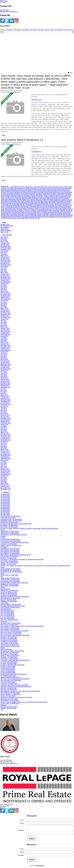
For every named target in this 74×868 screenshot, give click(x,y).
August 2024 (4, 266)
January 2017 (5, 398)
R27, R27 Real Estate (14, 204)
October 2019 (5, 348)
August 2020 (4, 336)
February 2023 (5, 293)
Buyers (3, 191)
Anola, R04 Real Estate (67, 188)
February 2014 (5, 451)
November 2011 (5, 489)
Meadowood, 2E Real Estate (29, 200)
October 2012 (5, 472)
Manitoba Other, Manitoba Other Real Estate (11, 200)
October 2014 (5, 438)
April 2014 (4, 448)
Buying (19, 30)
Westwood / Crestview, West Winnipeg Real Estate (61, 216)
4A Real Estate (5, 507)
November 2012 (5, 471)
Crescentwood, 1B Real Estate (10, 539)
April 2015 (4, 431)
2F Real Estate (36, 187)
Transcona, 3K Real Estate (43, 213)
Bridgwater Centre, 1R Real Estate (25, 189)
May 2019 (4, 356)
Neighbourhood (58, 200)
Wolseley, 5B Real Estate (31, 218)
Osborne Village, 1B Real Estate (48, 202)
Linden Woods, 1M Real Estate (47, 198)
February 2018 (5, 379)
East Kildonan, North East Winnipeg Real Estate (16, 555)
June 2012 (4, 479)
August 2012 (4, 476)
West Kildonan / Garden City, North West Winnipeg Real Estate (20, 691)
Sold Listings (4, 232)
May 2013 (4, 465)
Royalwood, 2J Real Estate (13, 92)
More (2, 32)
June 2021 (4, 322)
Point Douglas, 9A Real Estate (12, 203)
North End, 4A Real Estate (11, 201)
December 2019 (5, 345)
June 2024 (4, 269)
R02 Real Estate (23, 203)
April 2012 (4, 482)
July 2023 (4, 285)
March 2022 (4, 308)
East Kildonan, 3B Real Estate (43, 194)
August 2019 (4, 352)
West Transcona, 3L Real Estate (30, 216)
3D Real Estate (59, 187)
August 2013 (4, 460)
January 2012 (5, 486)
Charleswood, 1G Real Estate (26, 191)
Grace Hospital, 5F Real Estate (35, 197)
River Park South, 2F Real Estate (28, 207)
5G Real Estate (42, 188)
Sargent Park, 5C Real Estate (61, 208)
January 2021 (5, 330)
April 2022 (4, 307)
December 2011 (5, 488)
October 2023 (5, 280)
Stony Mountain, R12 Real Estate (17, 213)
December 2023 (5, 277)
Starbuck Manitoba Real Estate (50, 212)
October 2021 (5, 316)
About (47, 30)
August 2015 (4, 424)
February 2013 (5, 469)
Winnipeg (9, 218)
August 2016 (4, 406)
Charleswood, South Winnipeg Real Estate (43, 191)
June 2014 (4, 445)
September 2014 (6, 440)
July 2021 (4, 321)
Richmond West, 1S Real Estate (41, 204)
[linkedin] (12, 22)
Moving (52, 200)
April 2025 (4, 254)
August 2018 (4, 370)
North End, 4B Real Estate (24, 201)
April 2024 (4, 271)
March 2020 (4, 342)
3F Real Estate (67, 187)
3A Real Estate (52, 187)
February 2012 (5, 485)
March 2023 (4, 291)
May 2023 (4, 288)
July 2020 (4, 338)
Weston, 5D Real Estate (43, 216)
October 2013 (5, 457)
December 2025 (5, 246)
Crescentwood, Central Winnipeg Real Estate (33, 193)
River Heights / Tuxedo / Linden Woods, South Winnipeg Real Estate (22, 626)
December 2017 (5, 383)
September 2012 (6, 474)
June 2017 (4, 390)
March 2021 (4, 327)
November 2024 (5, 262)
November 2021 (5, 314)
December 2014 (5, 435)
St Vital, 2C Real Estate (31, 211)
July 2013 (4, 462)
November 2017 (5, 384)
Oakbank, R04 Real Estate (27, 202)
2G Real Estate (44, 187)
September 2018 (6, 369)
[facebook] (2, 22)
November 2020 (5, 331)
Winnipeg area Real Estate (18, 218)
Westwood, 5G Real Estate (7, 217)
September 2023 (6, 282)
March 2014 (4, 449)
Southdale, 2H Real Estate (11, 210)
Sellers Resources (6, 649)
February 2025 (5, 257)
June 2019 (4, 355)
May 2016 (4, 410)
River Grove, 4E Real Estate (56, 204)
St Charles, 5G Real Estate (59, 210)
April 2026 (4, 240)
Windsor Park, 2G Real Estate (10, 704)
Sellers (14, 209)
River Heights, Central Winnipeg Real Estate (14, 631)
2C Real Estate (21, 187)
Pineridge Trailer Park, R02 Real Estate (13, 606)
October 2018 (5, 367)
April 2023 (4, 290)
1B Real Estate (13, 187)
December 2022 (5, 294)
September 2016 (6, 404)
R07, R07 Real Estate (54, 203)
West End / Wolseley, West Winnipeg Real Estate (12, 215)
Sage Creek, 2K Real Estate (47, 208)
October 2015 (5, 421)
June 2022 (4, 303)
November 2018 (5, 365)
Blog (52, 30)
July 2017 (4, 389)
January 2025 (5, 259)
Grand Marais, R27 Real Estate (50, 197)
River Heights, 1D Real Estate (47, 205)
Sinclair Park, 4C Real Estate (42, 209)
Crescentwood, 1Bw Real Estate (15, 193)
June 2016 (4, 409)
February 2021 (5, 328)
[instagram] (16, 22)
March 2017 (4, 395)
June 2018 (4, 373)
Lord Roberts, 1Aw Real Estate (62, 198)
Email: (22, 823)
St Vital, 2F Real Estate (65, 211)
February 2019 (5, 361)
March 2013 (4, 468)
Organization (37, 202)
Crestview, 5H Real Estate (50, 193)
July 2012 (4, 477)
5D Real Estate (34, 188)
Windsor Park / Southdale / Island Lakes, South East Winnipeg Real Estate (45, 217)
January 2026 (5, 245)
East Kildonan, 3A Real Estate (28, 194)
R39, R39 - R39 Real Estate (27, 204)
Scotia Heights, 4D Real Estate (10, 646)
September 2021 (6, 317)
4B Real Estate (11, 188)
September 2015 (6, 423)
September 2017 (6, 387)
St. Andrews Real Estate (37, 212)
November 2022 (5, 296)
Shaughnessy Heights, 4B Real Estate (26, 209)
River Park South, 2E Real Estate (12, 207)
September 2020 (6, 334)
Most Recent (4, 237)
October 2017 (5, 386)
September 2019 (6, 350)
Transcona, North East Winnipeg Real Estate (60, 213)
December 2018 (5, 364)
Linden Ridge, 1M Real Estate (32, 198)
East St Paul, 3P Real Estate (23, 195)
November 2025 (5, 248)
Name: (22, 820)
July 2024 (4, 268)
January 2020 (5, 344)
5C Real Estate (26, 188)
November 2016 (5, 401)
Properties (9, 30)
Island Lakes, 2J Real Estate (15, 198)
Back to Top (4, 1)
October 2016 (5, 403)
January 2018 (5, 381)
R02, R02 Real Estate (33, 203)
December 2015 (5, 418)
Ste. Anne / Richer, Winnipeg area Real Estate (15, 679)
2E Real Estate (29, 187)
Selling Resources (6, 230)
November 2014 (5, 437)
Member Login (69, 30)
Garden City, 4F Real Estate (25, 196)
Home (3, 30)
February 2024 (5, 274)
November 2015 (5, 420)
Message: (21, 830)
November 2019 (5, 347)
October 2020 (5, 333)
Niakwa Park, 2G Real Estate (10, 590)
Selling (27, 30)
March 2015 (4, 432)
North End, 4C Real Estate (37, 201)
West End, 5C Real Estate (43, 215)
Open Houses (5, 229)
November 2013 (5, 455)
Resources (4, 621)
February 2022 (5, 310)
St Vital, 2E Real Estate (54, 211)
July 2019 (4, 353)
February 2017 (5, 396)
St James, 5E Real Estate (9, 663)
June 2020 (4, 339)
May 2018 (4, 375)
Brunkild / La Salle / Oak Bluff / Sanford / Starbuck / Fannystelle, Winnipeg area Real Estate (49, 190)
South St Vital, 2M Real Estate (10, 655)
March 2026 (4, 241)
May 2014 (4, 446)
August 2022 (4, 300)
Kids (23, 198)
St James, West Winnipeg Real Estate (16, 211)
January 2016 (5, 417)
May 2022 (4, 305)
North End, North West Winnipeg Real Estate (54, 201)
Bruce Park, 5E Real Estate (21, 190)
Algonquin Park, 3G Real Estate (53, 188)
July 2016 (4, 407)
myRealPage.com (40, 865)
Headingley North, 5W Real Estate (11, 572)
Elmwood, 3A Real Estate (37, 195)
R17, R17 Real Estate (7, 617)
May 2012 (4, 480)
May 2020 (4, 341)
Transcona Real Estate (31, 213)
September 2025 (6, 249)
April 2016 (4, 412)
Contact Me (59, 30)
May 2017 (4, 392)
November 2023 (5, 279)
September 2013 (6, 458)
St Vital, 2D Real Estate (42, 211)
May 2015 (4, 429)
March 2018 (4, 378)
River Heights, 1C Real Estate (33, 205)
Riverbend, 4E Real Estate (65, 207)
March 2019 (4, 359)
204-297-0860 (4, 10)
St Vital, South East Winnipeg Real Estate (21, 212)
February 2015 (5, 434)
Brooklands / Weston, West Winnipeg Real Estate (59, 189)
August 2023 (4, 283)
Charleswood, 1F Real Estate (12, 191)
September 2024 (6, 265)
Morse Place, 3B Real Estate (43, 200)
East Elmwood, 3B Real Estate (14, 194)
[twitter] (7, 22)
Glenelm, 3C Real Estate (37, 196)
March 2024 (4, 272)
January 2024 (5, 276)
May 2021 (4, 324)
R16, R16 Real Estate (65, 203)
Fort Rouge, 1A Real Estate (11, 196)
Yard (39, 218)
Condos (61, 191)
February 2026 (5, 243)
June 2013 (4, 463)
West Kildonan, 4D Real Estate (14, 216)
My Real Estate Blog (7, 226)
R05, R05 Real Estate (43, 203)
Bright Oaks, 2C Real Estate (40, 189)
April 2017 (4, 393)
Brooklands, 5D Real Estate (7, 190)
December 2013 (5, 454)
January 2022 (5, 311)
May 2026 (4, 238)
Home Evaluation (39, 30)
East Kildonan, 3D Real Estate (58, 194)
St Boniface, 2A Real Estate (24, 210)
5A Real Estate (18, 188)
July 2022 (4, 302)
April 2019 (4, 358)
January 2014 (5, 452)
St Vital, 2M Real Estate (8, 673)
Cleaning (56, 191)
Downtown (4, 194)
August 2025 (4, 251)
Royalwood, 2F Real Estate (20, 208)
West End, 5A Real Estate (30, 215)
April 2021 (4, 325)
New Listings (4, 227)
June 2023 (4, 286)
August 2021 (4, 319)
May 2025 (4, 252)
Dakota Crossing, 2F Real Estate (64, 193)
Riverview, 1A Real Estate (7, 208)
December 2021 (5, 313)
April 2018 (4, 376)
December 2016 (5, 400)
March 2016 (4, 414)
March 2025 (4, 255)
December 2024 (5, 260)
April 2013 (4, 466)
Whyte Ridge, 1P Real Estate (21, 217)
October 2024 (5, 263)
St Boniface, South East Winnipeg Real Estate (42, 210)
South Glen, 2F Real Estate (55, 209)
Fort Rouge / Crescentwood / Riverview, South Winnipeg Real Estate (22, 559)
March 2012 (4, 483)
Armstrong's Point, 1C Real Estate (9, 189)
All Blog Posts (5, 224)
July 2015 (4, 426)
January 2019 (5, 362)
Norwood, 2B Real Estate (15, 202)
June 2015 (4, 427)
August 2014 (4, 441)
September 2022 (6, 299)
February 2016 (5, 415)
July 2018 (4, 372)
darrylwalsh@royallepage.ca (9, 12)
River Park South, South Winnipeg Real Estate (47, 207)
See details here (36, 100)
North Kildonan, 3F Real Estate (10, 598)
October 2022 (5, 297)
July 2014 (4, 443)
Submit (32, 839)
